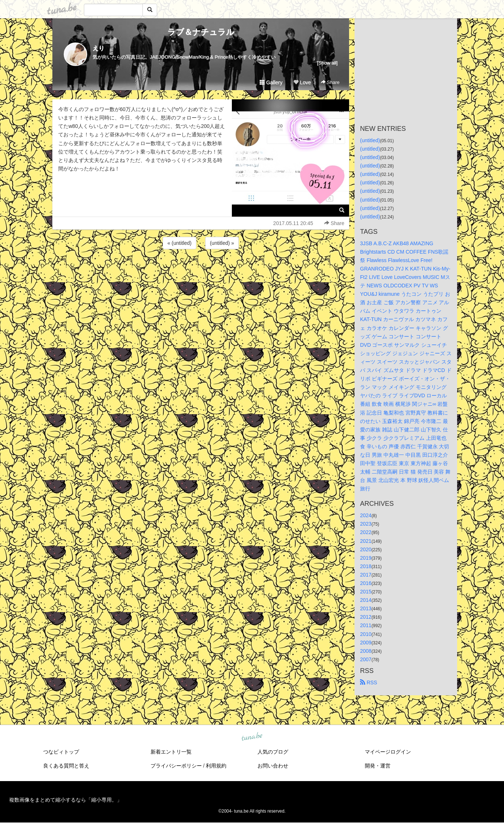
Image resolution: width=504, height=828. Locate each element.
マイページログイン (388, 752)
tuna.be (252, 737)
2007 (366, 659)
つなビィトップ (61, 752)
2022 (366, 532)
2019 (366, 558)
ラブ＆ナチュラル (201, 32)
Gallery (271, 82)
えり (99, 48)
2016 (366, 583)
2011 (366, 625)
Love (302, 82)
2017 (366, 575)
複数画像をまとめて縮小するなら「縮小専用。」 (66, 800)
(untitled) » (222, 243)
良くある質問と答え (66, 766)
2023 (366, 524)
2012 (366, 617)
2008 (366, 651)
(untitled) (370, 140)
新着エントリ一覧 (171, 752)
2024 (366, 515)
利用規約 (216, 766)
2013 (366, 608)
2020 (366, 549)
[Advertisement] (201, 271)
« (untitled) (179, 243)
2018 (366, 566)
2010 (366, 634)
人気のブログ (273, 752)
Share (330, 82)
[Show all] (327, 63)
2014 (366, 600)
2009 (366, 643)
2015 (366, 592)
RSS (369, 682)
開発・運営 (378, 766)
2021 (366, 541)
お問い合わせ (273, 766)
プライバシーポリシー (176, 766)
